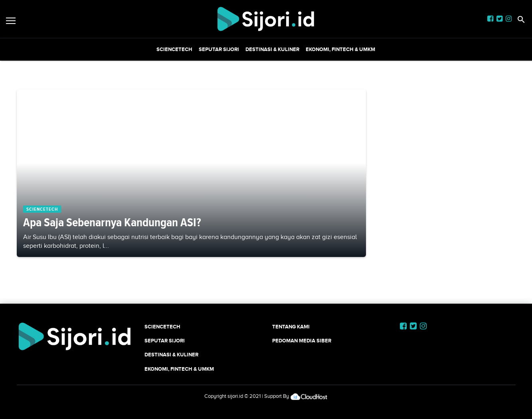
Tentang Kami (291, 327)
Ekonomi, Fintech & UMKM (340, 49)
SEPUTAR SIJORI (219, 49)
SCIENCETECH (174, 49)
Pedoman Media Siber (302, 341)
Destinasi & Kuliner (272, 49)
